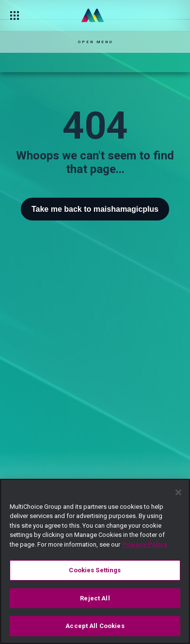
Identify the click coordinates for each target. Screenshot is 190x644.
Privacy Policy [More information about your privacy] (145, 544)
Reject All (95, 598)
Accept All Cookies (95, 626)
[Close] (178, 492)
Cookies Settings (95, 570)
